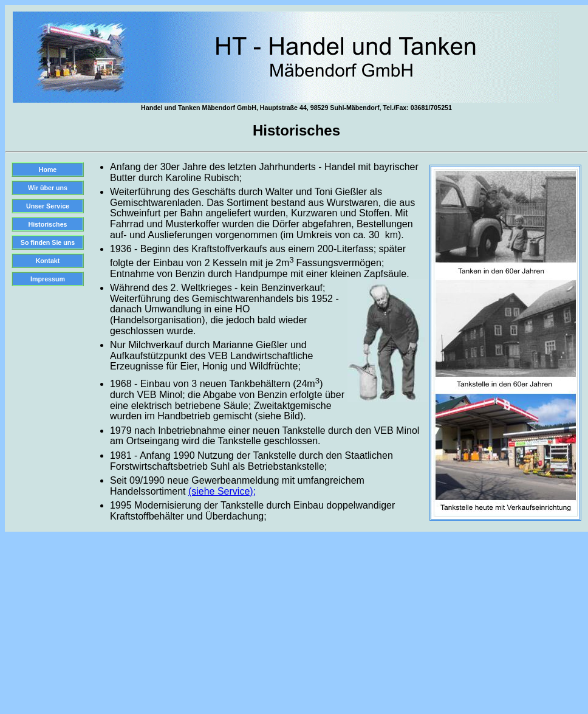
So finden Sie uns (48, 242)
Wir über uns (48, 188)
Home (48, 170)
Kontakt (48, 261)
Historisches (48, 224)
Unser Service (48, 206)
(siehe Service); (222, 491)
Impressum (48, 279)
